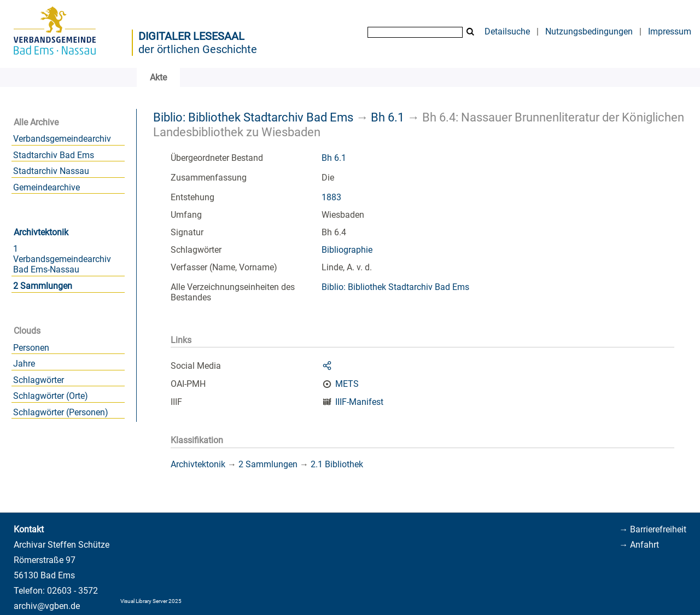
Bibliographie (347, 250)
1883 (331, 197)
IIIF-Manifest (359, 402)
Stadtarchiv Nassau (51, 171)
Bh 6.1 (387, 117)
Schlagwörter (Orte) (51, 396)
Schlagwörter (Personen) (61, 412)
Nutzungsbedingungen (589, 31)
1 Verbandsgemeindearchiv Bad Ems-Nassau (62, 259)
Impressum (670, 31)
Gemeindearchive (46, 187)
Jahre (24, 364)
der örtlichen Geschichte (198, 49)
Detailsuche (507, 31)
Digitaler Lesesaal (191, 36)
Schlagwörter (39, 380)
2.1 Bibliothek (337, 464)
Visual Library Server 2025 (151, 601)
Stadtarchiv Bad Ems (54, 155)
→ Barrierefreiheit (653, 529)
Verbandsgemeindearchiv (62, 139)
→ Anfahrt (639, 545)
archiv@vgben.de (47, 606)
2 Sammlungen (43, 286)
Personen (31, 348)
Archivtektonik (41, 232)
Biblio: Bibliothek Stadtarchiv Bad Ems (253, 117)
